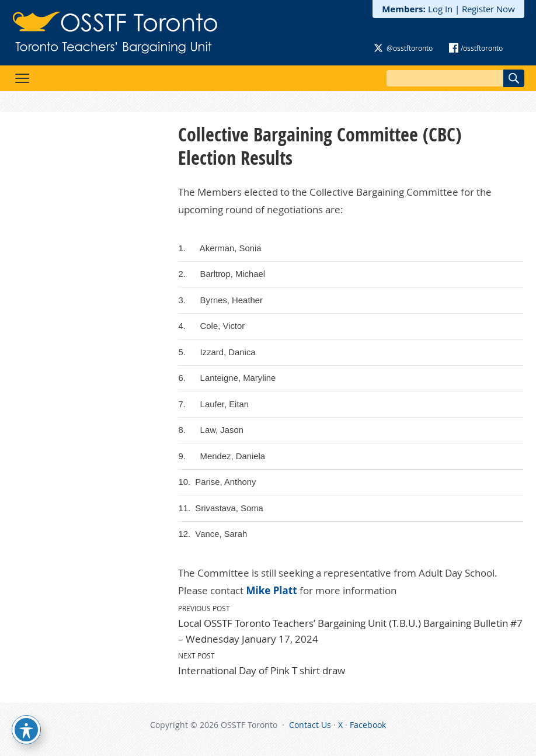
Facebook (368, 725)
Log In (440, 9)
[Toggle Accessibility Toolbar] (26, 730)
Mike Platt (271, 590)
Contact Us (310, 725)
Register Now (488, 9)
